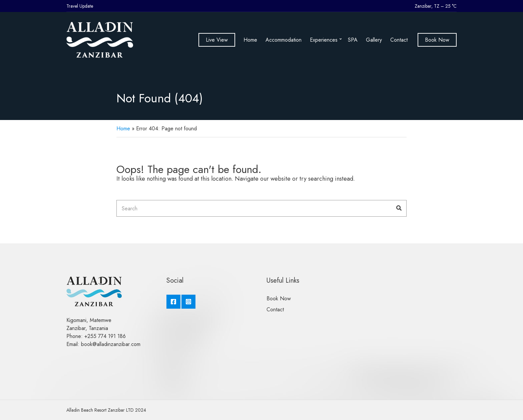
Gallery (374, 40)
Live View (217, 40)
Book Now (437, 40)
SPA (353, 40)
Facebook (173, 302)
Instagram (188, 302)
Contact (399, 40)
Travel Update (80, 6)
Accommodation (284, 40)
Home (250, 40)
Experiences (324, 40)
